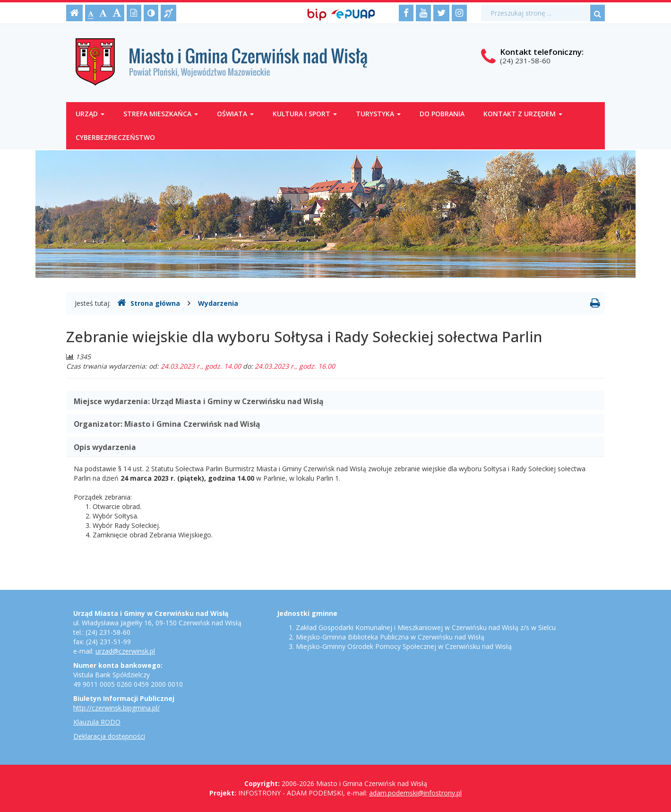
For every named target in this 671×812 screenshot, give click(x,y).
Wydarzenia (218, 303)
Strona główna (149, 303)
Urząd (90, 114)
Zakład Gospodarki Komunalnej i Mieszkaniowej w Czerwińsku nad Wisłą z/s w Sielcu (426, 627)
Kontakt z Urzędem (523, 114)
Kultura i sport (305, 114)
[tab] (335, 401)
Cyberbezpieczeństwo (115, 137)
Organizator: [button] (167, 424)
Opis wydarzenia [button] (105, 447)
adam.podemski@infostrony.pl (415, 793)
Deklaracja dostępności (109, 736)
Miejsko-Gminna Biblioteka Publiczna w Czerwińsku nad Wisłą (390, 637)
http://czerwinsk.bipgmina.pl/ (116, 708)
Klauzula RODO (97, 722)
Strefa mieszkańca (161, 114)
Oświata (235, 114)
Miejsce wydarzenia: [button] (198, 401)
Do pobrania (442, 114)
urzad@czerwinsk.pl (125, 651)
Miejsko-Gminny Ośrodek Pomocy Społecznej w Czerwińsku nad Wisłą (404, 646)
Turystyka (378, 114)
